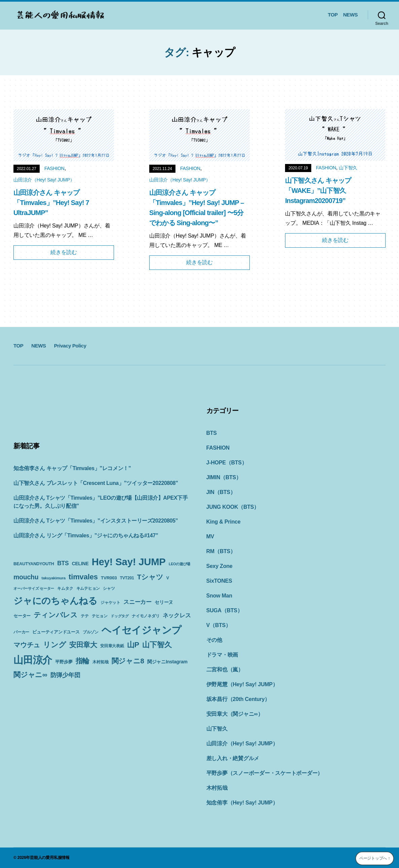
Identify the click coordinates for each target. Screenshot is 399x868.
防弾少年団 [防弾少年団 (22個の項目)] (65, 675)
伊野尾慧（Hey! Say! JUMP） (242, 684)
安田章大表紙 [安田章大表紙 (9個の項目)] (112, 646)
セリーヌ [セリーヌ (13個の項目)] (164, 602)
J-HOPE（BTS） (227, 463)
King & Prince (224, 522)
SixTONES (219, 581)
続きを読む (64, 252)
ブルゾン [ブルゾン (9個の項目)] (91, 632)
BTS (212, 433)
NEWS (350, 15)
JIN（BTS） (221, 492)
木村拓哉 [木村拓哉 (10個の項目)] (100, 662)
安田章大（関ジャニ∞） (235, 714)
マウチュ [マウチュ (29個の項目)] (27, 645)
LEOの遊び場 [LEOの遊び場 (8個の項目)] (179, 564)
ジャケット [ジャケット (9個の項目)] (110, 603)
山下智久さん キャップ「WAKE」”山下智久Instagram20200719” (318, 191)
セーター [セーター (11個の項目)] (22, 616)
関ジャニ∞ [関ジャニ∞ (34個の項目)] (30, 675)
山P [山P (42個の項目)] (133, 645)
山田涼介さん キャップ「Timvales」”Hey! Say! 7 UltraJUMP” (51, 203)
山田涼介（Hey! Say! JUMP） (44, 180)
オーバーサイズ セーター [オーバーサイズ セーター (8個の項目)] (34, 588)
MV (210, 536)
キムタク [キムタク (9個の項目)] (65, 588)
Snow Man (219, 596)
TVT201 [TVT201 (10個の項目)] (127, 578)
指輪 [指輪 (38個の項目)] (83, 661)
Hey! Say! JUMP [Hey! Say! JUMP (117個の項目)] (129, 562)
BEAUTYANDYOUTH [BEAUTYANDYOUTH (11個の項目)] (34, 564)
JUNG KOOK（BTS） (233, 507)
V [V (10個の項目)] (168, 578)
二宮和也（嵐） (225, 670)
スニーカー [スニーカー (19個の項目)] (137, 602)
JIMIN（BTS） (224, 477)
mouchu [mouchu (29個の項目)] (26, 577)
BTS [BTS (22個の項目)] (63, 563)
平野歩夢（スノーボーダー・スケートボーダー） (265, 773)
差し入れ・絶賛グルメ (233, 758)
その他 (214, 640)
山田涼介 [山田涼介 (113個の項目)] (33, 660)
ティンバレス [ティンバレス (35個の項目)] (56, 615)
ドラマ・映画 (222, 655)
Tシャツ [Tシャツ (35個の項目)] (150, 577)
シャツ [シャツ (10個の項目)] (109, 588)
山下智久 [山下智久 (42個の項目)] (157, 645)
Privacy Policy (70, 346)
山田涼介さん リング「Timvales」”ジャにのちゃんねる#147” (86, 535)
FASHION (54, 168)
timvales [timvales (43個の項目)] (83, 577)
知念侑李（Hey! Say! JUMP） (242, 803)
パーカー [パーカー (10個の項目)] (21, 632)
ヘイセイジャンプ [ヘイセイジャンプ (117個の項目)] (142, 630)
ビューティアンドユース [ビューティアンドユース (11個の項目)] (56, 632)
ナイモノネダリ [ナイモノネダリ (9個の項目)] (146, 616)
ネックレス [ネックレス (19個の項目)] (177, 615)
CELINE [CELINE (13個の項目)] (80, 564)
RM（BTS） (221, 551)
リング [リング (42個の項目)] (54, 645)
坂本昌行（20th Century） (238, 699)
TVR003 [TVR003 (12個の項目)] (109, 578)
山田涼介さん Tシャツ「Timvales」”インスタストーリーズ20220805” (96, 521)
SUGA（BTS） (225, 610)
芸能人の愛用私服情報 (50, 858)
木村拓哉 (217, 788)
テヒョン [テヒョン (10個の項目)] (100, 616)
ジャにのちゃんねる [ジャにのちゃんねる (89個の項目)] (55, 601)
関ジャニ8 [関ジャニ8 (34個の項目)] (128, 661)
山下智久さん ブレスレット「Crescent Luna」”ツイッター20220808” (96, 483)
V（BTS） (219, 625)
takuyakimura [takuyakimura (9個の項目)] (54, 578)
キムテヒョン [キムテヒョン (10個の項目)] (88, 588)
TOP (333, 15)
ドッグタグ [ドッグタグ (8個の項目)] (120, 616)
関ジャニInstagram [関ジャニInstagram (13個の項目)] (167, 662)
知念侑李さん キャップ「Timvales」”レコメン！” (72, 468)
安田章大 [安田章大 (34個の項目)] (83, 645)
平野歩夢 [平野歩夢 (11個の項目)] (64, 662)
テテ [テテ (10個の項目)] (85, 616)
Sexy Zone (220, 566)
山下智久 (348, 168)
